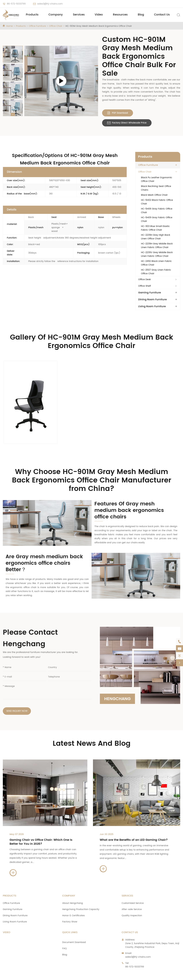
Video (99, 15)
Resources (120, 15)
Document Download (74, 929)
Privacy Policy (138, 975)
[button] (13, 47)
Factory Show (70, 908)
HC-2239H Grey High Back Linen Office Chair (156, 237)
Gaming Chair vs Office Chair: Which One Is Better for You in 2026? (41, 828)
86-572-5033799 (16, 4)
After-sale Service (132, 896)
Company (56, 15)
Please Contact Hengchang (30, 624)
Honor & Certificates (73, 902)
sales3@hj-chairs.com (50, 4)
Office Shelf (145, 286)
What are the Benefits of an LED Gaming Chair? (134, 826)
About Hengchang (73, 889)
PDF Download (118, 113)
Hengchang (118, 685)
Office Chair (56, 26)
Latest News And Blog (92, 730)
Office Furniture (37, 26)
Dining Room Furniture (152, 300)
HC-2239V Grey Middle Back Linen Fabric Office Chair (157, 254)
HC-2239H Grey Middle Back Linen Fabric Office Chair (157, 246)
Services (79, 15)
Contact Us (162, 15)
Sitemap (118, 975)
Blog (141, 15)
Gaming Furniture (150, 293)
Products (32, 15)
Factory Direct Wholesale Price (127, 123)
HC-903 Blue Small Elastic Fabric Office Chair (155, 228)
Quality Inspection (132, 902)
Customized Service (133, 889)
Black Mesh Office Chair (154, 195)
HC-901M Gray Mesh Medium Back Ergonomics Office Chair (99, 26)
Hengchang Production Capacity (81, 896)
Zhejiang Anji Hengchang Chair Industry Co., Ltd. (44, 975)
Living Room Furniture (152, 306)
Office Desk (144, 279)
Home (9, 26)
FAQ (64, 935)
